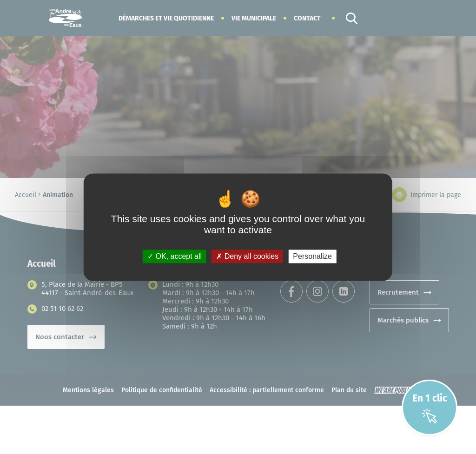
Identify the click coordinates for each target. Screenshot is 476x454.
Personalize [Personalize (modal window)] (312, 256)
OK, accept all (175, 256)
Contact (307, 18)
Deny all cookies (247, 256)
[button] (166, 18)
